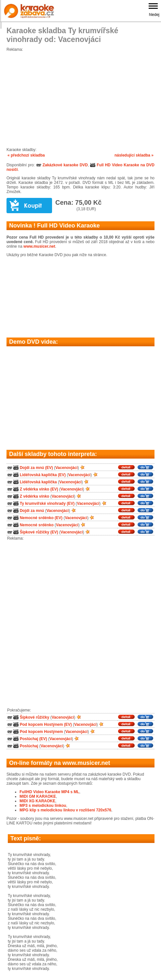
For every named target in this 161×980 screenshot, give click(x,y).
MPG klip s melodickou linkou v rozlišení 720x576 (65, 810)
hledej (154, 15)
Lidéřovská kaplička (38, 482)
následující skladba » (134, 155)
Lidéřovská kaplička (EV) (43, 475)
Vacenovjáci (67, 468)
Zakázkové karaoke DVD (62, 165)
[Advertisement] (80, 97)
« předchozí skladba (26, 155)
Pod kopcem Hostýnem (41, 732)
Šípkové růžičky (35, 717)
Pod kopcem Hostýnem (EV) (46, 725)
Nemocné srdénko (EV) (41, 518)
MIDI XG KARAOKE (37, 801)
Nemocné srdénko (37, 525)
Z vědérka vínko (35, 496)
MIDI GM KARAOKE (38, 796)
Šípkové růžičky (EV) (39, 532)
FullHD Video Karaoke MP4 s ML (49, 792)
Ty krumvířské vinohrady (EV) (47, 504)
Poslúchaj (29, 746)
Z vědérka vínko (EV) (39, 489)
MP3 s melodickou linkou (43, 806)
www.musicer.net (39, 246)
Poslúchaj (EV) (34, 739)
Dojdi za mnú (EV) (36, 468)
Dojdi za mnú (32, 511)
